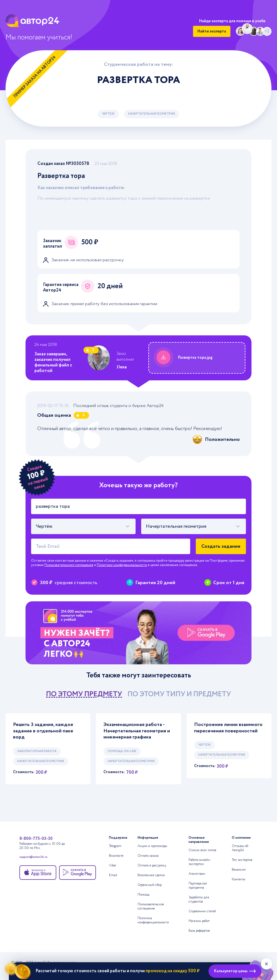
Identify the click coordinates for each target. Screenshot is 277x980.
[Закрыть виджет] (266, 964)
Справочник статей (202, 911)
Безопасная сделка (151, 875)
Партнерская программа (198, 886)
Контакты (239, 879)
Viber (113, 865)
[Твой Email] (111, 546)
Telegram (115, 846)
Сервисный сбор (150, 885)
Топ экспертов (242, 860)
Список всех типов (202, 850)
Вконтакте (116, 856)
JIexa (122, 367)
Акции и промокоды (152, 846)
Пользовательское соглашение (151, 906)
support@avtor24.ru (33, 857)
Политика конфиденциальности (153, 920)
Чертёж (108, 114)
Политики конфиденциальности (122, 565)
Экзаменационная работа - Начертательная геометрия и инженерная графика (137, 731)
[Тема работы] (138, 506)
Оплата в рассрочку (152, 865)
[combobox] (83, 526)
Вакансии (239, 870)
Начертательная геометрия (152, 114)
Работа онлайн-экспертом (200, 862)
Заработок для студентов (199, 899)
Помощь (143, 895)
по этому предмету (84, 694)
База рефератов (199, 931)
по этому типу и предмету (179, 694)
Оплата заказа (148, 856)
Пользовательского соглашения (69, 565)
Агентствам (197, 874)
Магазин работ (199, 921)
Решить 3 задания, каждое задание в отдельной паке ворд (43, 731)
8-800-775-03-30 (36, 839)
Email (113, 875)
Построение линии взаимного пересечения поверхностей (228, 728)
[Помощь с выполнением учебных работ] (138, 633)
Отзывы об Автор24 (240, 848)
